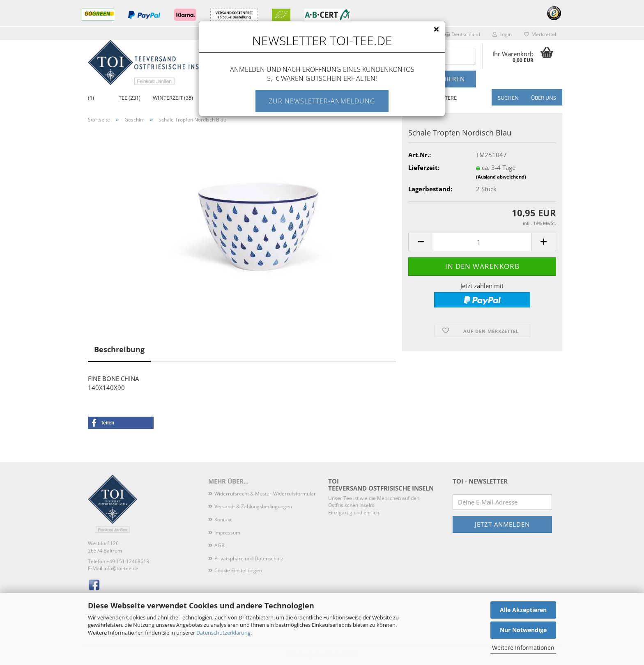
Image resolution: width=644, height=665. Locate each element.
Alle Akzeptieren (523, 610)
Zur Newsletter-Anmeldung (322, 101)
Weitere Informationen (523, 648)
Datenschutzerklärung (223, 633)
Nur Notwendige (523, 630)
